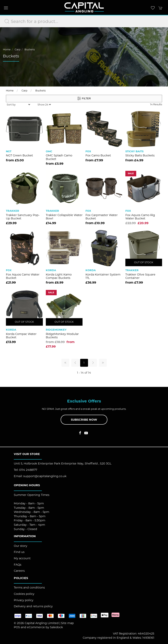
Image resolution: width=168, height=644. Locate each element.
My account (22, 558)
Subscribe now (84, 420)
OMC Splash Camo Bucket (59, 157)
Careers (19, 571)
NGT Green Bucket (19, 155)
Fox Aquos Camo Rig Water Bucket (140, 217)
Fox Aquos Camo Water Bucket (23, 276)
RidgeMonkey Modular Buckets (62, 336)
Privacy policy (24, 600)
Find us (19, 552)
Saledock (56, 627)
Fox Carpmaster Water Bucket (102, 217)
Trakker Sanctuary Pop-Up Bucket (23, 217)
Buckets (30, 49)
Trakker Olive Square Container (140, 276)
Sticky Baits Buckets (140, 155)
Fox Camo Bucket (98, 155)
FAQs (18, 565)
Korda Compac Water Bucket (21, 336)
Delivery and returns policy (33, 606)
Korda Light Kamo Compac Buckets (59, 276)
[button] (6, 8)
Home (7, 49)
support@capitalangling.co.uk (45, 476)
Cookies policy (24, 594)
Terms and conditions (29, 588)
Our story (21, 546)
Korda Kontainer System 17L (103, 276)
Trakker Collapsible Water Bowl (64, 217)
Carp (18, 49)
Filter (84, 99)
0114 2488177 (28, 470)
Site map (67, 623)
